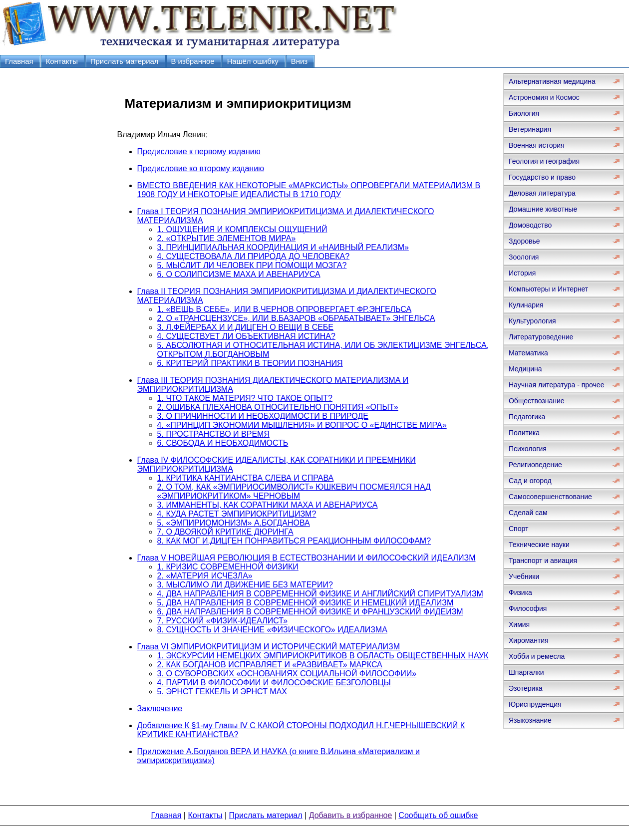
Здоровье (524, 241)
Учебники (524, 576)
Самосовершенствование (550, 497)
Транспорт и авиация (543, 560)
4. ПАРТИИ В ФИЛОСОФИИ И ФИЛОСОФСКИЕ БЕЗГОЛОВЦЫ (274, 683)
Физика (520, 592)
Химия (519, 624)
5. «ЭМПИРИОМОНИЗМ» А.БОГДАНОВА (234, 523)
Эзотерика (526, 688)
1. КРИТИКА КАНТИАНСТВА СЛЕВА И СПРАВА (246, 478)
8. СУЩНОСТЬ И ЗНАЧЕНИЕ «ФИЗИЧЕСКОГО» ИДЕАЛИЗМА (272, 630)
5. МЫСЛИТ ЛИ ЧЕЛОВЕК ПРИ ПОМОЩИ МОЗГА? (252, 265)
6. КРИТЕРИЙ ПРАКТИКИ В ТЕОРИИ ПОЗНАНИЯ (250, 363)
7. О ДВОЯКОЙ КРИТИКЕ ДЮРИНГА (225, 532)
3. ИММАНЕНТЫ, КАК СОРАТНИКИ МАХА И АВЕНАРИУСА (268, 505)
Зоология (524, 257)
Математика (528, 353)
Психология (528, 449)
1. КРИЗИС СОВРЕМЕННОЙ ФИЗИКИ (228, 567)
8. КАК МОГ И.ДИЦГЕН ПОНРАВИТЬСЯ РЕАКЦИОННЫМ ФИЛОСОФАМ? (294, 541)
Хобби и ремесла (537, 656)
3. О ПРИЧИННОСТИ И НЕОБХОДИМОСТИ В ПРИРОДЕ (263, 416)
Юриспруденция (535, 704)
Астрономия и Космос (544, 97)
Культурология (532, 321)
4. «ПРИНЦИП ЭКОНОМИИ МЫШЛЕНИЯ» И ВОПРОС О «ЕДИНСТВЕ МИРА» (302, 425)
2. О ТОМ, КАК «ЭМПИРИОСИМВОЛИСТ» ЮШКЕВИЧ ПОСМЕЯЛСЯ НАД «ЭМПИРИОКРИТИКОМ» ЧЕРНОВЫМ (294, 491)
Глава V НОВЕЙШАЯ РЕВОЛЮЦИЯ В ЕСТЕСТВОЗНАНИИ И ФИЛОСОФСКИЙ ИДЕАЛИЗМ (307, 558)
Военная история (537, 145)
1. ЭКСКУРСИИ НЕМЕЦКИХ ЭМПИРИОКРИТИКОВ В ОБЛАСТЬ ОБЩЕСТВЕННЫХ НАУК (323, 656)
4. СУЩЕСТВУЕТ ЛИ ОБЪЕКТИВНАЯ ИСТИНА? (246, 336)
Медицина (525, 369)
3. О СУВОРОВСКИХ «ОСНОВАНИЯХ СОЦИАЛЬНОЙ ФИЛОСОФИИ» (287, 674)
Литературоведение (541, 337)
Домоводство (530, 225)
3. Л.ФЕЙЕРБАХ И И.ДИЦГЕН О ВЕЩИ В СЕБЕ (245, 327)
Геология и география (544, 161)
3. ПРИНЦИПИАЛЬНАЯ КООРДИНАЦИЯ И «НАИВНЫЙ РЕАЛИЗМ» (283, 247)
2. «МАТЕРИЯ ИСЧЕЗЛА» (205, 576)
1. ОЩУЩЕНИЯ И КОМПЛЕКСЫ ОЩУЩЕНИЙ (242, 229)
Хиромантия (529, 640)
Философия (528, 608)
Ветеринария (530, 129)
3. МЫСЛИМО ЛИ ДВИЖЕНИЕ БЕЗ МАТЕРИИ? (245, 585)
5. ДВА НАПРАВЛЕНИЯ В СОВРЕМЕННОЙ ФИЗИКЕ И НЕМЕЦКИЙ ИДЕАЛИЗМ (306, 603)
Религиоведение (535, 465)
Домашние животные (543, 209)
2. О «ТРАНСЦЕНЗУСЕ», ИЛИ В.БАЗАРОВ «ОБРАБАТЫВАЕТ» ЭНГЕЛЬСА (296, 318)
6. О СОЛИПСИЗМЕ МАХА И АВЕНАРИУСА (239, 274)
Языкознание (530, 720)
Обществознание (537, 401)
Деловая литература (542, 193)
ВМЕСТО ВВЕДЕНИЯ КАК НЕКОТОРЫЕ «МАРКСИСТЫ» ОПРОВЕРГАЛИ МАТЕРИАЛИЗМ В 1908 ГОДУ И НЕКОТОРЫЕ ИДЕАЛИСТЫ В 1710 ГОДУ (309, 190)
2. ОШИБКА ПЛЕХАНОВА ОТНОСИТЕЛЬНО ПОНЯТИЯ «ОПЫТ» (278, 407)
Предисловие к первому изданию (199, 151)
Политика (524, 433)
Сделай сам (528, 513)
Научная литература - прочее (556, 385)
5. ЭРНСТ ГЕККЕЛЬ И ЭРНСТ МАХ (222, 692)
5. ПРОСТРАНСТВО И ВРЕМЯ (213, 434)
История (522, 273)
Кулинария (526, 305)
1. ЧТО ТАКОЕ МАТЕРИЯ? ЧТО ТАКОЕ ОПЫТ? (245, 398)
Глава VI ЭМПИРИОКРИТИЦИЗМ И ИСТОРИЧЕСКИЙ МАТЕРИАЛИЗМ (269, 647)
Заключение (160, 708)
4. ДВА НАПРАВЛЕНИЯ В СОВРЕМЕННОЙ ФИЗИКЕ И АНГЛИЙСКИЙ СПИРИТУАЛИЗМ (320, 594)
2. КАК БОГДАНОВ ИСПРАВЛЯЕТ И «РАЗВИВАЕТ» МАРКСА (270, 665)
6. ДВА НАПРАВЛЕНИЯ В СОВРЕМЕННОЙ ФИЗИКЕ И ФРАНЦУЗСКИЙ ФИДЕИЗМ (310, 612)
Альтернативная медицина (552, 81)
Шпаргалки (526, 672)
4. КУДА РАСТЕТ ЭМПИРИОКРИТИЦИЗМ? (237, 514)
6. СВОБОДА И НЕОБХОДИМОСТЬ (223, 443)
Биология (524, 113)
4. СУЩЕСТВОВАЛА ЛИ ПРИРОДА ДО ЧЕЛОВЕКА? (254, 256)
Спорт (518, 529)
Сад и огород (530, 481)
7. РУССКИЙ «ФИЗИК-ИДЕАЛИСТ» (223, 621)
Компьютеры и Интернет (548, 289)
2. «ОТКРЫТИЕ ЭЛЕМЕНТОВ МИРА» (227, 238)
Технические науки (539, 545)
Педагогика (527, 417)
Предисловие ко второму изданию (201, 168)
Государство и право (542, 177)
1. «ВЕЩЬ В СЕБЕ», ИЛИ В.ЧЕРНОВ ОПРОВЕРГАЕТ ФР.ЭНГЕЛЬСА (285, 309)
